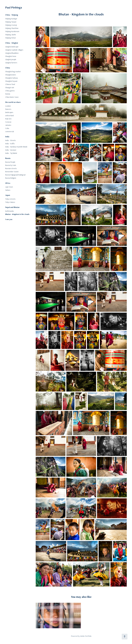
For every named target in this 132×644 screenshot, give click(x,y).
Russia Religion (11, 178)
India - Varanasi (11, 150)
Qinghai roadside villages (14, 50)
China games (10, 91)
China (8, 68)
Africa (8, 183)
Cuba (7, 128)
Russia (8, 158)
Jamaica (8, 125)
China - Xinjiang (12, 15)
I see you (9, 219)
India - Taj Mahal (11, 153)
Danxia (8, 94)
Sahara (8, 190)
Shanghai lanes (11, 75)
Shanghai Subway (12, 78)
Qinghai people (11, 59)
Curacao (8, 122)
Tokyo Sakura (10, 202)
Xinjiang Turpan (11, 22)
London (8, 106)
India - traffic (10, 144)
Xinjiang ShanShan (12, 28)
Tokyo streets (10, 199)
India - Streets (10, 140)
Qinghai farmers (11, 63)
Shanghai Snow (11, 56)
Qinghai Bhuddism (12, 53)
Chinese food (10, 84)
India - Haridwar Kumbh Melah (16, 147)
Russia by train (11, 165)
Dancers (8, 109)
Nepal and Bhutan (12, 207)
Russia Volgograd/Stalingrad (15, 175)
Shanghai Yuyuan (11, 81)
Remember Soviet (12, 172)
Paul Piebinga (14, 7)
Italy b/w (8, 119)
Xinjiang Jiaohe (11, 35)
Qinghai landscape (12, 47)
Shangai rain (10, 87)
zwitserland (9, 116)
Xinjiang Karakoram (12, 31)
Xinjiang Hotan (10, 38)
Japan (8, 195)
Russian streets (11, 168)
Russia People (10, 162)
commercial (10, 131)
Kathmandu (9, 211)
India (7, 137)
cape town (9, 187)
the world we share (13, 102)
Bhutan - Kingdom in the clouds (17, 214)
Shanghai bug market (13, 72)
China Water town (12, 97)
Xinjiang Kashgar (11, 19)
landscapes (9, 112)
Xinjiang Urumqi (11, 25)
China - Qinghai (12, 43)
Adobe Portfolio (86, 636)
